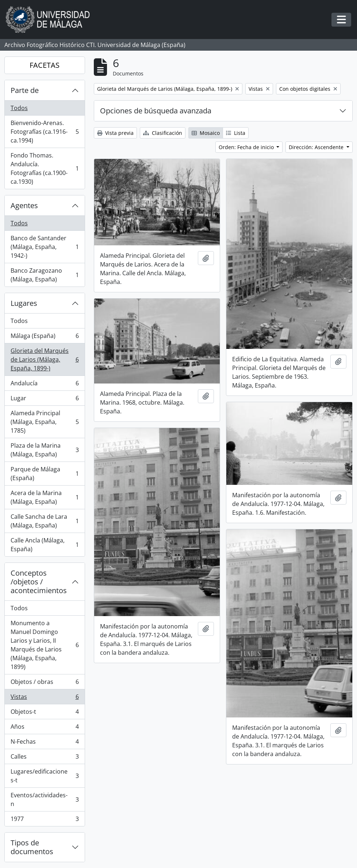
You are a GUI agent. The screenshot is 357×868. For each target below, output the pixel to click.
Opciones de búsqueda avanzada (156, 111)
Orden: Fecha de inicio (247, 147)
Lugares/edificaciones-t (45, 776)
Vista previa (115, 133)
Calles (45, 758)
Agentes (24, 205)
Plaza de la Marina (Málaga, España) (45, 450)
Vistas (45, 698)
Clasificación (163, 133)
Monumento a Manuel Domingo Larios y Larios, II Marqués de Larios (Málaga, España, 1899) (45, 645)
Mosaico (206, 133)
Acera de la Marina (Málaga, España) (45, 497)
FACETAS (45, 65)
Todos (19, 108)
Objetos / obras (45, 683)
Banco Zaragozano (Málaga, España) (45, 275)
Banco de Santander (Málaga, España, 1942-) (45, 247)
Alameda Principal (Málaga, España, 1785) (45, 422)
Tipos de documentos (32, 847)
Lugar (45, 400)
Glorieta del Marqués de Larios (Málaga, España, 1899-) (45, 359)
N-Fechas (45, 743)
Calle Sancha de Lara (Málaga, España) (45, 521)
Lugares (24, 303)
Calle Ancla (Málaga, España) (45, 545)
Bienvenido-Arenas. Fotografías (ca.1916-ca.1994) (45, 132)
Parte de (25, 90)
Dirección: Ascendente (317, 147)
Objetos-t (45, 713)
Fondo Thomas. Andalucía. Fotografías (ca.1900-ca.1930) (45, 168)
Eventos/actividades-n (45, 799)
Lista (236, 133)
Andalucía (45, 385)
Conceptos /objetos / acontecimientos (39, 582)
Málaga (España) (45, 337)
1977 (45, 820)
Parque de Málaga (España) (45, 474)
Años (45, 728)
